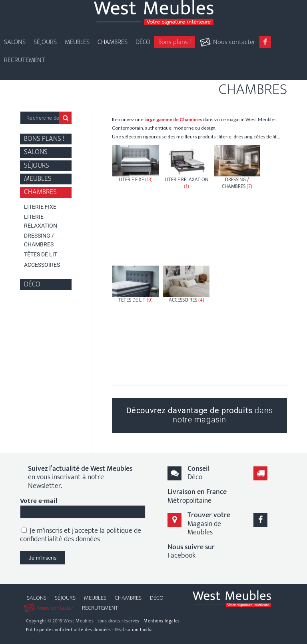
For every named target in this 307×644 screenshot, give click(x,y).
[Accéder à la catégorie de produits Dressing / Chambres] (237, 203)
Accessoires (42, 265)
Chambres (40, 192)
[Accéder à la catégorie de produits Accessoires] (186, 324)
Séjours (37, 166)
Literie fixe (40, 207)
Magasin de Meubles (209, 524)
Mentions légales (162, 621)
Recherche (65, 118)
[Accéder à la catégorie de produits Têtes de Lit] (136, 324)
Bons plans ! (44, 139)
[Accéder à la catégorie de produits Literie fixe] (136, 203)
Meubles (38, 179)
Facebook (191, 551)
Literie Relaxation (41, 221)
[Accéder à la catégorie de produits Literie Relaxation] (186, 203)
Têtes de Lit (41, 254)
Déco (32, 285)
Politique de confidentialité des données (69, 630)
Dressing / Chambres (39, 240)
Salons (36, 152)
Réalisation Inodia (134, 630)
